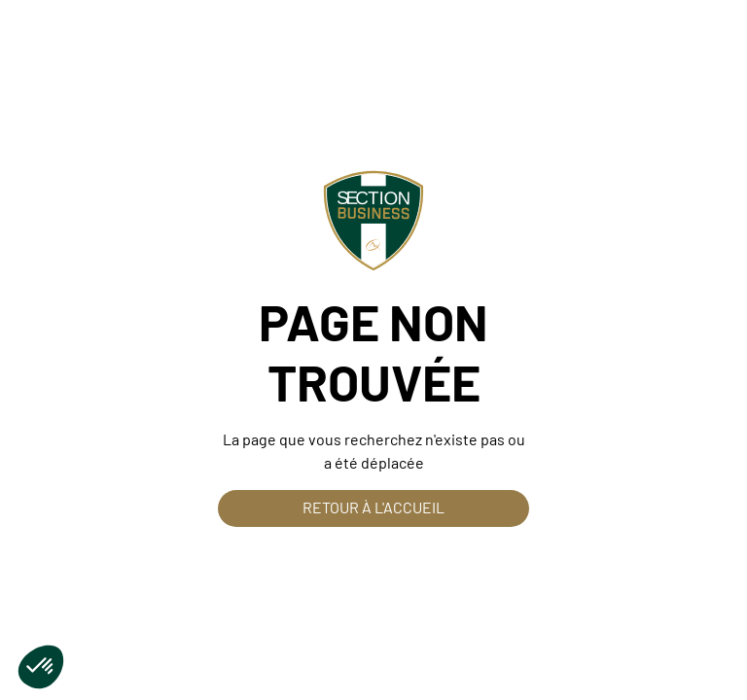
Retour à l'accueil (373, 507)
